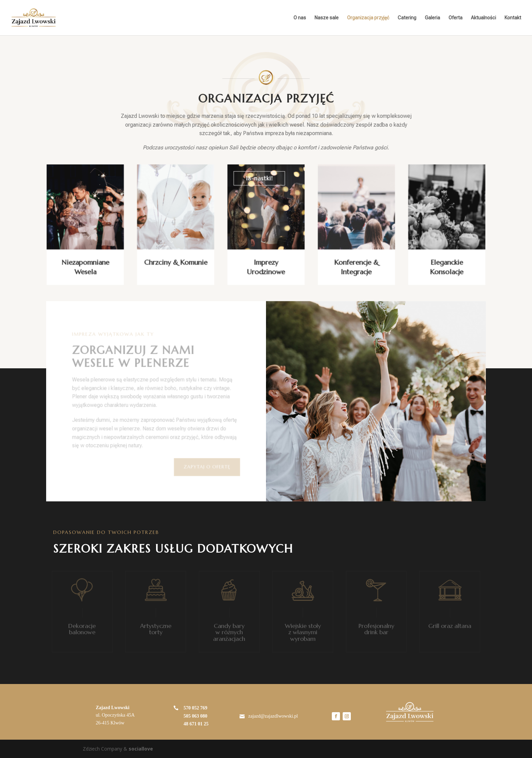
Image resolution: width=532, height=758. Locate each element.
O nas (300, 18)
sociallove (141, 749)
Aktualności (483, 18)
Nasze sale (327, 18)
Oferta (455, 18)
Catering (407, 18)
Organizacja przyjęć (368, 18)
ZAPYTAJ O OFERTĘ (207, 467)
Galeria (432, 18)
